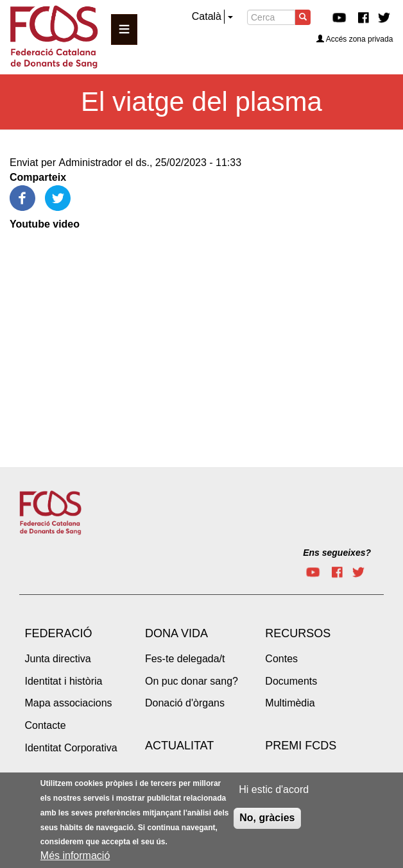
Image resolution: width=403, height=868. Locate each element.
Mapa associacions (69, 703)
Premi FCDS (301, 746)
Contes (281, 659)
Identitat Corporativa (71, 748)
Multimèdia (290, 703)
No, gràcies (267, 818)
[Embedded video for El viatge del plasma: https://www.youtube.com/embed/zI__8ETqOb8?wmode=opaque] (154, 333)
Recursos (298, 633)
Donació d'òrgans (185, 703)
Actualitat (179, 746)
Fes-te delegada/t (185, 659)
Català (207, 16)
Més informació (75, 855)
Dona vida (176, 633)
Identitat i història (64, 681)
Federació (59, 633)
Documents (291, 681)
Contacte (46, 725)
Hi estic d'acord (274, 789)
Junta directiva (58, 659)
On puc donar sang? (192, 681)
